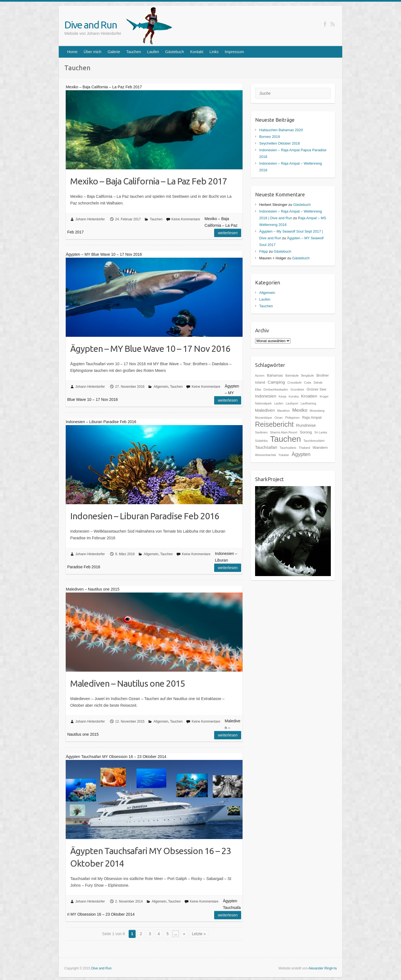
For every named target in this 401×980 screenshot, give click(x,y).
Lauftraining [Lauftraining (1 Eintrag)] (308, 403)
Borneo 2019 (270, 137)
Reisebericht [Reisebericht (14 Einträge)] (274, 424)
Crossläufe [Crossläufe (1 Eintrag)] (294, 382)
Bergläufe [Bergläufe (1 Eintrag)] (308, 376)
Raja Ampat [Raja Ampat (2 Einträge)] (312, 417)
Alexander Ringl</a (322, 968)
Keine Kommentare (186, 219)
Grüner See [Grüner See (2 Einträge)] (316, 389)
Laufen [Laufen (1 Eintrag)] (279, 403)
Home (72, 52)
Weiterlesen (228, 233)
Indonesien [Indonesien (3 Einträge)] (266, 396)
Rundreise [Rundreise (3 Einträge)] (306, 425)
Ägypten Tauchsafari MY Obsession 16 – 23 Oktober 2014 (151, 857)
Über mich (92, 52)
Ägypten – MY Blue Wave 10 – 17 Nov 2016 (150, 348)
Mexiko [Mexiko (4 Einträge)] (300, 410)
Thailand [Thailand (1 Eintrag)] (305, 448)
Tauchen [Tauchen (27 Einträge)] (286, 439)
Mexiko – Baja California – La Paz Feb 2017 (149, 181)
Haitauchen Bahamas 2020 (281, 130)
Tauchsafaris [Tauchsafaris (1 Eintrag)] (288, 448)
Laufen (153, 52)
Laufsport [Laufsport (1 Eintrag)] (292, 403)
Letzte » (199, 934)
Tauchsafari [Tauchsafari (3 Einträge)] (266, 447)
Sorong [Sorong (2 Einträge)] (306, 432)
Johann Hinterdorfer (90, 219)
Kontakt (197, 52)
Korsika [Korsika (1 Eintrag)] (294, 396)
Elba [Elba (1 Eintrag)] (258, 389)
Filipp (264, 251)
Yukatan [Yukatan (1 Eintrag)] (284, 455)
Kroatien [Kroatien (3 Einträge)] (309, 396)
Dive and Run (91, 25)
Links (214, 52)
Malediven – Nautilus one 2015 (128, 683)
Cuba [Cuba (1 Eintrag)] (308, 382)
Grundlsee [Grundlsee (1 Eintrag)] (297, 389)
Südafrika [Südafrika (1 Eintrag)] (261, 441)
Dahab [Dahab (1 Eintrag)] (318, 382)
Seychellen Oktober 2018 (280, 143)
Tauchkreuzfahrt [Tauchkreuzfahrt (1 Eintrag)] (314, 441)
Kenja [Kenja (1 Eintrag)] (283, 396)
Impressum (234, 52)
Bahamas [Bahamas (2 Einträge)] (275, 375)
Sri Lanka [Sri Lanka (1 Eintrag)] (321, 432)
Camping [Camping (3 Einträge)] (276, 382)
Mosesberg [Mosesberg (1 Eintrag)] (317, 411)
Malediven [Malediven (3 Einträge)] (265, 410)
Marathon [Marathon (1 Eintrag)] (283, 411)
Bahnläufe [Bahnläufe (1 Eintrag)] (292, 376)
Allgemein (161, 387)
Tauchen (134, 52)
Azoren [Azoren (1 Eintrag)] (260, 376)
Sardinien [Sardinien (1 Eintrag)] (261, 432)
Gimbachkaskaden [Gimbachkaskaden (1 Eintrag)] (276, 389)
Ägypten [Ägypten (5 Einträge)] (301, 454)
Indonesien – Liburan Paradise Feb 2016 (145, 516)
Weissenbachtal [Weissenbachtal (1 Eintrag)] (266, 455)
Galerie (114, 52)
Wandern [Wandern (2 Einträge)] (320, 448)
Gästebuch (175, 52)
